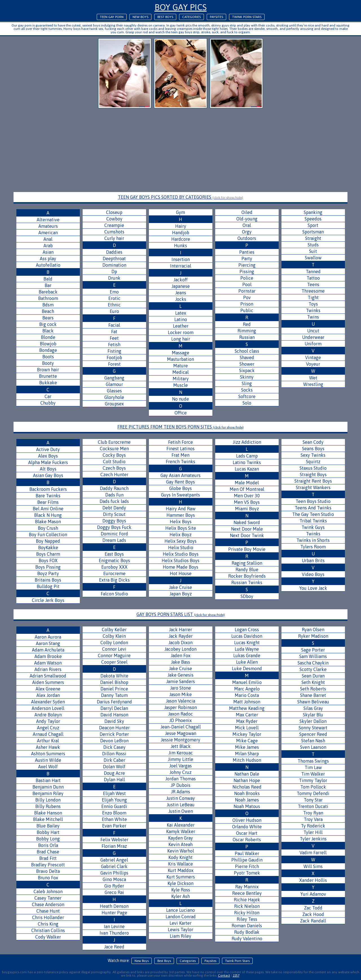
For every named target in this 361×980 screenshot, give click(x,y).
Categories (191, 17)
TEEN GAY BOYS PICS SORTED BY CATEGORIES (180, 197)
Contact (224, 975)
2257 (236, 975)
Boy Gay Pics (181, 7)
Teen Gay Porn (112, 17)
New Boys (140, 17)
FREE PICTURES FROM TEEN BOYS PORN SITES (180, 427)
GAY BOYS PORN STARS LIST (181, 614)
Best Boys (165, 17)
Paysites (216, 17)
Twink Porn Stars (247, 17)
